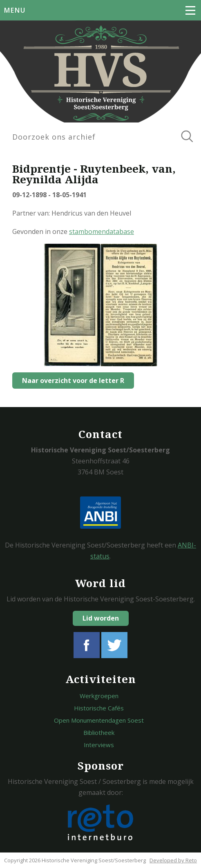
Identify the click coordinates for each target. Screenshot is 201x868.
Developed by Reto (173, 860)
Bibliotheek (99, 732)
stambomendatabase (102, 231)
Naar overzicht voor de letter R (73, 381)
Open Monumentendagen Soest (99, 720)
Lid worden (101, 618)
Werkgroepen (99, 696)
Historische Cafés (99, 708)
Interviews (99, 745)
